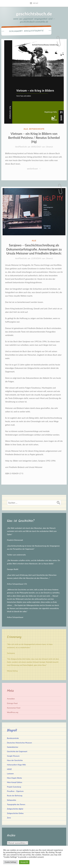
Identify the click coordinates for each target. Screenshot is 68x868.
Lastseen (10, 774)
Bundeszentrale (13, 738)
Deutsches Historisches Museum (20, 743)
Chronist (49, 147)
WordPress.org (13, 712)
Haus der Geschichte (15, 760)
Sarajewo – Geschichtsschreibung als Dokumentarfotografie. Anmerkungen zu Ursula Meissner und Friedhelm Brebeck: (34, 249)
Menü (36, 3)
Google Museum (13, 756)
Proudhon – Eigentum (15, 791)
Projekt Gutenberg (14, 787)
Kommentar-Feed (14, 708)
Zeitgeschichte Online (15, 813)
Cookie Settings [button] (10, 862)
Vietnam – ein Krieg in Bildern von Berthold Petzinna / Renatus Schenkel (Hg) (34, 138)
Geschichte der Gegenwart (17, 751)
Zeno (9, 818)
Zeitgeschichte (37, 129)
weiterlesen (34, 169)
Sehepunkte (12, 800)
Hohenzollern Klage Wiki (16, 765)
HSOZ (9, 769)
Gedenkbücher (13, 747)
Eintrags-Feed (12, 703)
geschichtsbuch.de (34, 14)
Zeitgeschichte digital (15, 809)
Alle (26, 129)
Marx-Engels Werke (15, 778)
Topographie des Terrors (16, 804)
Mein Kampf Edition (15, 782)
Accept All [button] (24, 862)
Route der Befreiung (15, 796)
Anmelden (11, 699)
